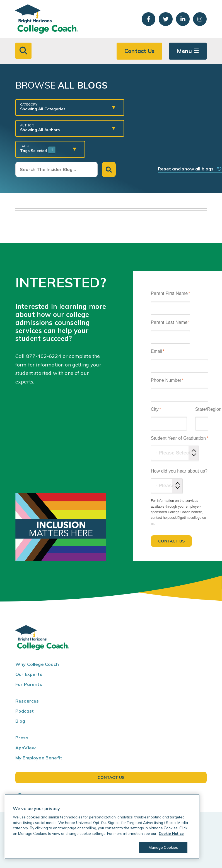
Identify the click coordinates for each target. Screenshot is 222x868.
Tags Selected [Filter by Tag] (46, 149)
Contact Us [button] (139, 51)
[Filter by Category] (66, 107)
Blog (20, 721)
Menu (184, 51)
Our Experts (29, 674)
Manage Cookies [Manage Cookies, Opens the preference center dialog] (163, 847)
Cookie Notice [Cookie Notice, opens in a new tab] (171, 833)
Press (22, 738)
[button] (23, 51)
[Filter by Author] (66, 128)
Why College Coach (37, 664)
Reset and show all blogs (190, 169)
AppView (26, 748)
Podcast (25, 711)
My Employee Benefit (39, 758)
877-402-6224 (44, 356)
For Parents (29, 684)
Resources (27, 701)
